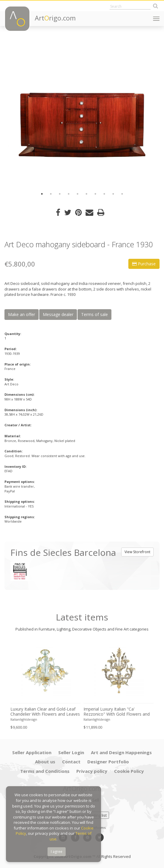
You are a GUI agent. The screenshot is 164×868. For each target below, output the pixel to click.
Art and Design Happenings (121, 752)
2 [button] (51, 194)
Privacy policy (92, 771)
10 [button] (122, 194)
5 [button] (78, 194)
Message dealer (58, 314)
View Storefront (137, 552)
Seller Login (71, 752)
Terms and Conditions (45, 771)
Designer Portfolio (108, 762)
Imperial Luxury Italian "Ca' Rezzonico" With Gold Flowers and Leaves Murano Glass (117, 712)
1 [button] (42, 194)
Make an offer (22, 314)
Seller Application (32, 752)
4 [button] (69, 194)
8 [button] (104, 194)
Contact (71, 762)
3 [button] (60, 194)
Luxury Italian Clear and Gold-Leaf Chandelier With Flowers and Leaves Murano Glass (45, 712)
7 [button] (95, 194)
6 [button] (86, 194)
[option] (82, 113)
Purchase (144, 264)
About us (45, 762)
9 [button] (113, 194)
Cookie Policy (129, 771)
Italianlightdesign (24, 719)
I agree (57, 852)
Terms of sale (94, 314)
